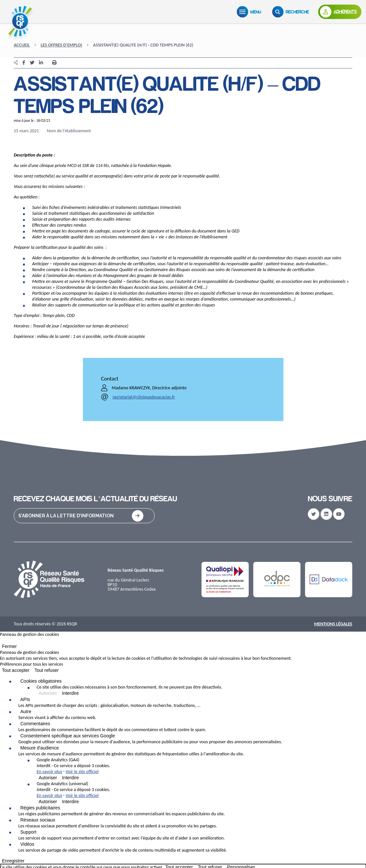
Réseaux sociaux (38, 820)
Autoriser (48, 693)
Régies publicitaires (40, 808)
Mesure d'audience (40, 748)
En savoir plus (49, 772)
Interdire (70, 693)
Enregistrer (13, 861)
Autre (26, 711)
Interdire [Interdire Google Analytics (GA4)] (70, 778)
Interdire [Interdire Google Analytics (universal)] (70, 802)
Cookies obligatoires (41, 681)
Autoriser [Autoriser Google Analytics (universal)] (48, 802)
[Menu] (250, 12)
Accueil (22, 45)
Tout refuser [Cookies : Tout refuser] (47, 670)
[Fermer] (2, 642)
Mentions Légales (333, 624)
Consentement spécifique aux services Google (68, 736)
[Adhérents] (340, 12)
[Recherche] (292, 12)
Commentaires (35, 724)
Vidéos (27, 844)
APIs (25, 699)
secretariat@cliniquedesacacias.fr (144, 397)
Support (28, 832)
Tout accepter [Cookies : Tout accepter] (16, 670)
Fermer (9, 646)
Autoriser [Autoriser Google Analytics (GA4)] (48, 778)
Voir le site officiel (82, 772)
